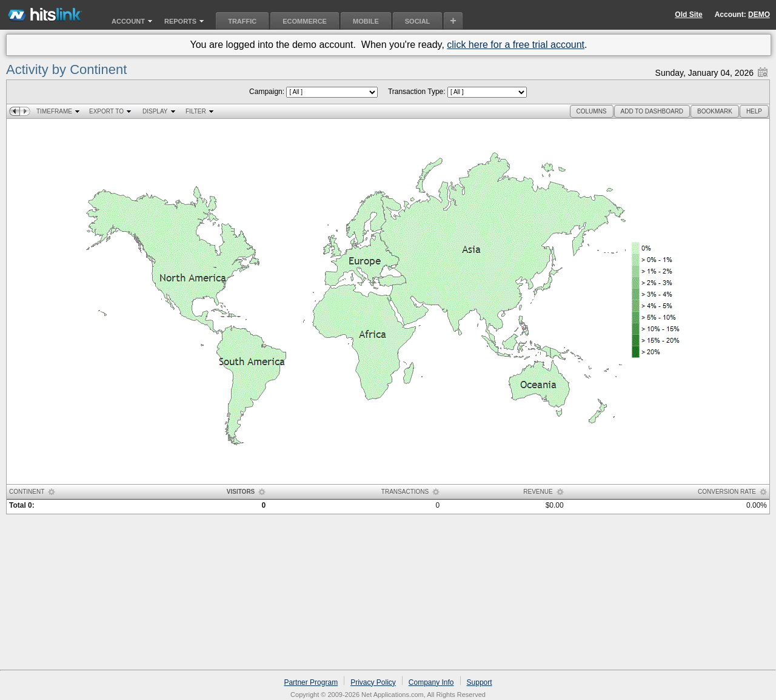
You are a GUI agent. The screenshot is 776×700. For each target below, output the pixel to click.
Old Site (688, 15)
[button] (592, 111)
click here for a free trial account (516, 45)
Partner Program (311, 682)
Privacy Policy (373, 682)
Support (480, 682)
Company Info (431, 682)
